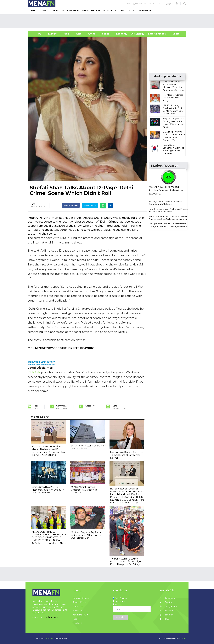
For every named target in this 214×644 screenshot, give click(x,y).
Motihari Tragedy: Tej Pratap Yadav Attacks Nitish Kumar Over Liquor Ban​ (87, 535)
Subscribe (120, 617)
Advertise (77, 611)
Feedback (77, 623)
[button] (177, 3)
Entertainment (153, 34)
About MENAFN (81, 615)
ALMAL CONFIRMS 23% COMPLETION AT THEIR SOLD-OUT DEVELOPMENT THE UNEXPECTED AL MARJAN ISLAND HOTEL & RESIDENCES (49, 537)
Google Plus (168, 606)
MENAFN (35, 218)
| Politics (104, 34)
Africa (91, 34)
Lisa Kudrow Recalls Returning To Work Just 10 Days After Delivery (127, 455)
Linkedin (166, 615)
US (36, 34)
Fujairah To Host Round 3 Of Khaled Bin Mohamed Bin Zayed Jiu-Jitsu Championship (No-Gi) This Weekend (48, 451)
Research (109, 11)
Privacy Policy (79, 602)
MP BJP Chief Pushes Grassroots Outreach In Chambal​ (84, 490)
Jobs (75, 619)
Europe (52, 34)
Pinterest (167, 611)
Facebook (167, 598)
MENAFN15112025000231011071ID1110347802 (61, 348)
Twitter (166, 602)
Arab (66, 34)
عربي (169, 3)
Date (32, 204)
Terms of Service (81, 598)
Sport (174, 34)
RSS (164, 619)
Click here (52, 617)
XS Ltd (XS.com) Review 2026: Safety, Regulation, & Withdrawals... (166, 203)
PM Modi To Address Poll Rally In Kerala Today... (173, 98)
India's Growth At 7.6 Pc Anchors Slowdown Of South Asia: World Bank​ (48, 490)
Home (33, 11)
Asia (79, 34)
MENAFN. (49, 638)
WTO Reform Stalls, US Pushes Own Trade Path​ (88, 447)
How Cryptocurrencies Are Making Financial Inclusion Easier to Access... (169, 210)
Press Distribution (65, 11)
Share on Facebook (71, 205)
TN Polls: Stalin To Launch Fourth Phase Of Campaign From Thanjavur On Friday (125, 562)
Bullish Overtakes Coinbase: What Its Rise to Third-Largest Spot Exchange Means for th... (169, 218)
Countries (126, 11)
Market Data (90, 11)
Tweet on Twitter (90, 205)
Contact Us (78, 606)
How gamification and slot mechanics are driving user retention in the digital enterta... (168, 225)
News (45, 11)
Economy (122, 34)
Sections (143, 11)
